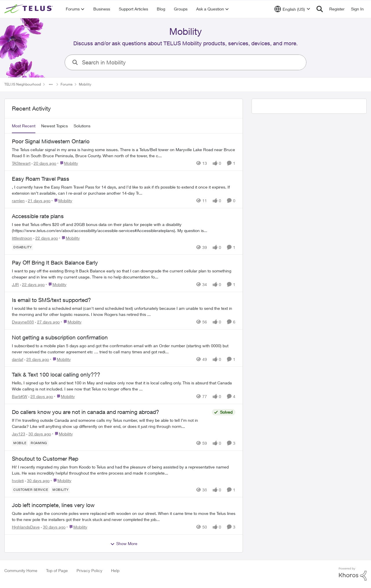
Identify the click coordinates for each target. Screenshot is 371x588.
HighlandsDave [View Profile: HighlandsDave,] (26, 527)
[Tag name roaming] (39, 443)
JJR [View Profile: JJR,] (15, 284)
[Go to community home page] (29, 9)
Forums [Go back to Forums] (67, 84)
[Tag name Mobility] (60, 489)
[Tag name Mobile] (20, 443)
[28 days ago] (37, 359)
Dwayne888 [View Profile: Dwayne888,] (23, 322)
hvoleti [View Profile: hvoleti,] (18, 480)
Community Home (21, 570)
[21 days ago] (38, 201)
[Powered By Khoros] (353, 574)
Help (115, 570)
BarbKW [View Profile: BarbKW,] (20, 396)
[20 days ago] (44, 163)
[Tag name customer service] (31, 489)
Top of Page (57, 570)
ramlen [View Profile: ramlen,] (18, 201)
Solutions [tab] (82, 126)
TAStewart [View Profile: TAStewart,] (21, 163)
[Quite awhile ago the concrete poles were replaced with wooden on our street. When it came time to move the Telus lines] (124, 516)
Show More (124, 544)
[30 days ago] (39, 434)
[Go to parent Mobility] (68, 163)
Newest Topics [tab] (54, 126)
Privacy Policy (89, 570)
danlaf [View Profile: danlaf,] (18, 359)
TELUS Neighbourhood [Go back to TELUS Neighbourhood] (23, 84)
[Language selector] (292, 9)
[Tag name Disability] (22, 247)
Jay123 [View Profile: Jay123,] (19, 434)
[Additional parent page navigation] (51, 84)
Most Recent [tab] (24, 126)
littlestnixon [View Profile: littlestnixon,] (22, 238)
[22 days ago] (46, 238)
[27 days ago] (47, 322)
